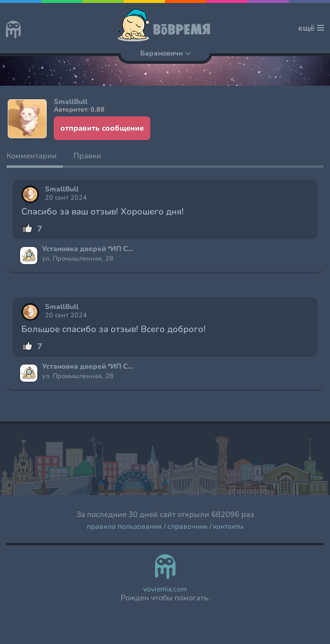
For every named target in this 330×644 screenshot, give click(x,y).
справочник (187, 527)
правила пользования (124, 527)
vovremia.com (165, 589)
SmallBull (62, 189)
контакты (228, 527)
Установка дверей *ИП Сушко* (88, 249)
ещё (311, 28)
